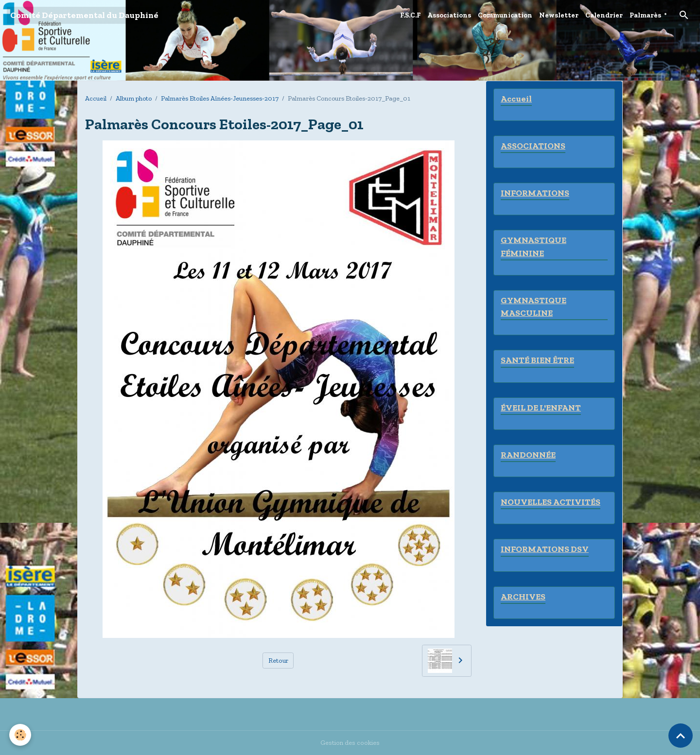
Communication (505, 15)
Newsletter (559, 15)
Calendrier (604, 15)
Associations (449, 15)
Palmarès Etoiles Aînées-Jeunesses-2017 (220, 98)
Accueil (96, 98)
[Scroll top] (681, 736)
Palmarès (645, 15)
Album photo (134, 98)
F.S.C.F (410, 15)
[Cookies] (21, 735)
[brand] (84, 15)
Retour (278, 661)
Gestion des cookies (350, 743)
